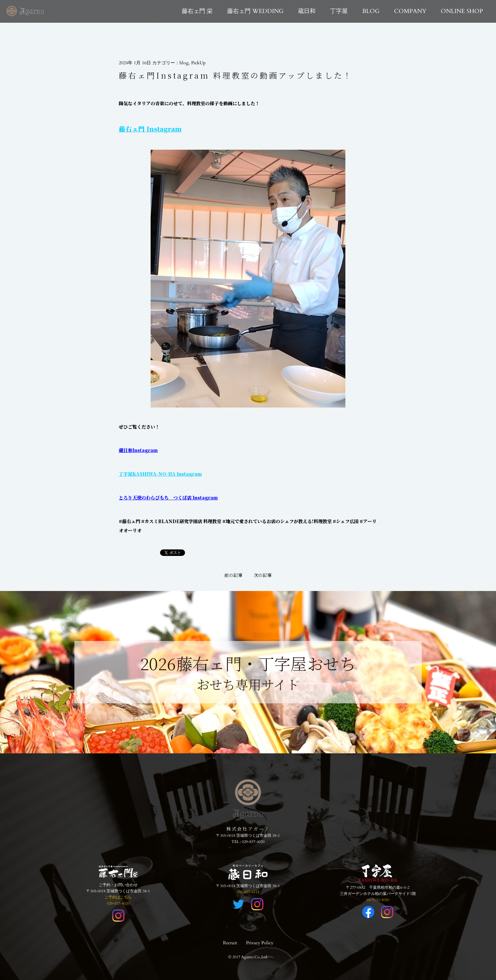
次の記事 (263, 575)
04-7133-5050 (378, 900)
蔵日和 (307, 11)
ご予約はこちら (118, 897)
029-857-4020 (253, 842)
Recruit (230, 943)
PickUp (198, 63)
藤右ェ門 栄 (197, 11)
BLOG (371, 11)
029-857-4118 (248, 892)
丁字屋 (339, 11)
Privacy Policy (260, 943)
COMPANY (410, 11)
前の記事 (233, 575)
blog (184, 63)
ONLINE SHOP (462, 11)
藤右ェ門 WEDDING (255, 11)
